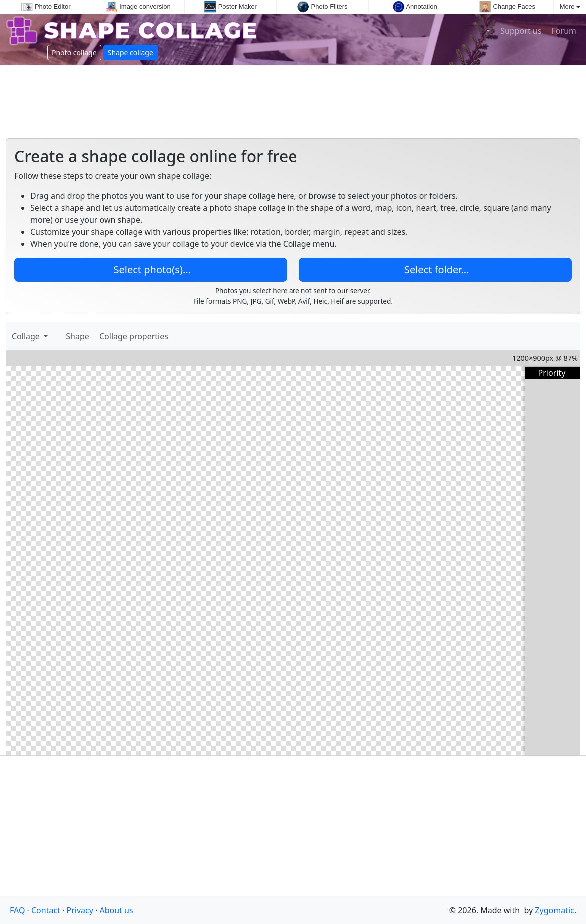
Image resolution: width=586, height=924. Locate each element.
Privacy (80, 910)
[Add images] (57, 336)
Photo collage (74, 53)
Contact (46, 910)
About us (116, 910)
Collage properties (134, 336)
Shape (79, 336)
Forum (563, 31)
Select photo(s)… (150, 269)
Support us (520, 31)
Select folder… (436, 269)
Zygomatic (554, 910)
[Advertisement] (293, 98)
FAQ (17, 910)
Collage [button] (27, 336)
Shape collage (131, 53)
